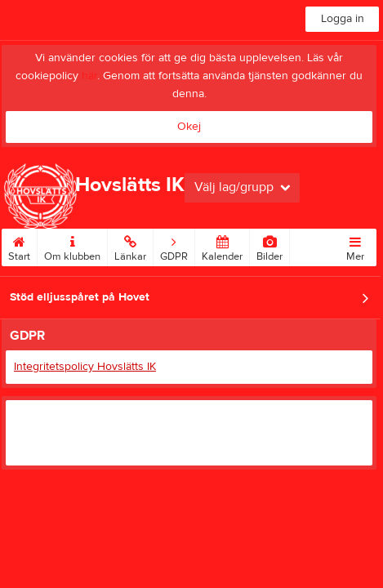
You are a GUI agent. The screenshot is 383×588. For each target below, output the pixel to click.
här (89, 76)
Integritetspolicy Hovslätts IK (85, 367)
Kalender (222, 246)
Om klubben (72, 246)
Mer (355, 246)
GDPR (174, 246)
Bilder (269, 246)
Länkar (130, 246)
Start (19, 246)
